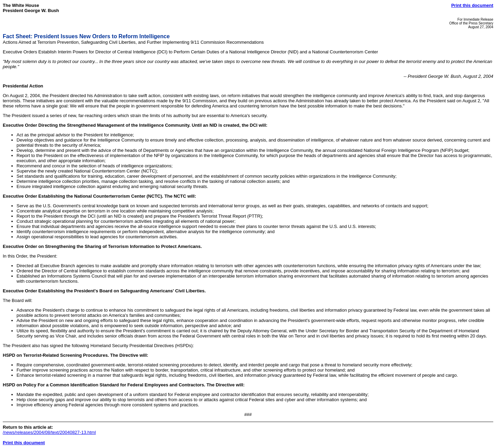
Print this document (472, 5)
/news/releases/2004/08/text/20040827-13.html (49, 432)
